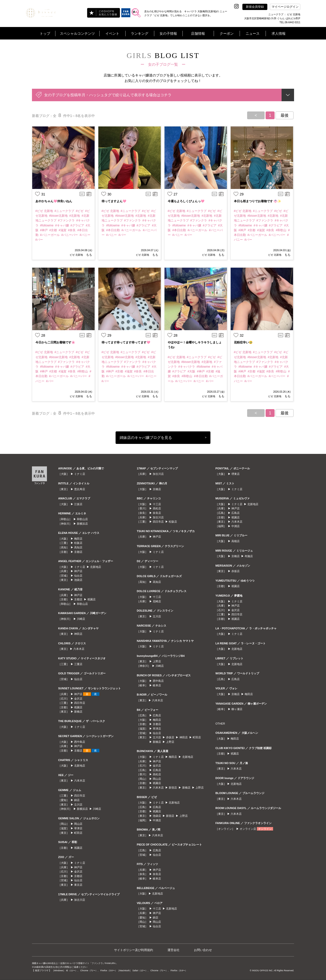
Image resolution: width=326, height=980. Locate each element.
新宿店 (173, 788)
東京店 (78, 885)
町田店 (78, 833)
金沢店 (78, 699)
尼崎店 (157, 601)
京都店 (78, 552)
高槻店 (236, 541)
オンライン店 (248, 829)
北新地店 (96, 567)
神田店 (78, 634)
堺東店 (236, 474)
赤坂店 (170, 737)
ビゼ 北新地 (76, 255)
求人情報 (279, 33)
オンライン (265, 829)
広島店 (157, 715)
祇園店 (91, 599)
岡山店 (78, 824)
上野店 (157, 661)
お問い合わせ (203, 950)
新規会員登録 (255, 7)
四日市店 (80, 703)
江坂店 (78, 504)
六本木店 (79, 649)
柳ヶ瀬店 (237, 709)
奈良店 (157, 513)
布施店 (249, 556)
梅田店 (78, 539)
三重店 (78, 664)
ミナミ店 (80, 474)
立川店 (78, 805)
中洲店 (157, 820)
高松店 (157, 508)
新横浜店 (82, 524)
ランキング (140, 33)
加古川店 (80, 900)
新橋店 (78, 712)
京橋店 (157, 489)
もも (89, 255)
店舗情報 (198, 33)
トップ (45, 33)
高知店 (78, 547)
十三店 (157, 504)
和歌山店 (82, 519)
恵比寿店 (80, 489)
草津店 (78, 828)
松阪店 (78, 543)
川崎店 (81, 619)
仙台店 (78, 576)
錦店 (77, 800)
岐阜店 (157, 685)
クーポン (227, 33)
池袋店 (78, 580)
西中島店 (80, 742)
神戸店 (78, 571)
